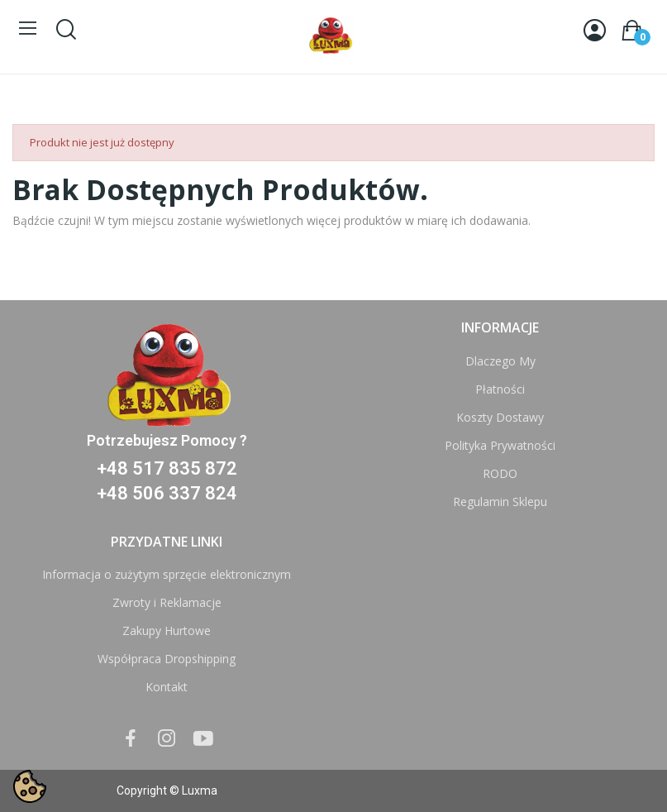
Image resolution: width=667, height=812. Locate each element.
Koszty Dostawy (500, 417)
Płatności (500, 389)
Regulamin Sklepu (500, 502)
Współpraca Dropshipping (167, 659)
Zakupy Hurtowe (167, 630)
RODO (500, 473)
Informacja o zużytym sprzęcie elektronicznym (167, 574)
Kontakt (167, 687)
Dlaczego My (500, 361)
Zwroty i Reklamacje (167, 602)
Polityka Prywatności (500, 445)
